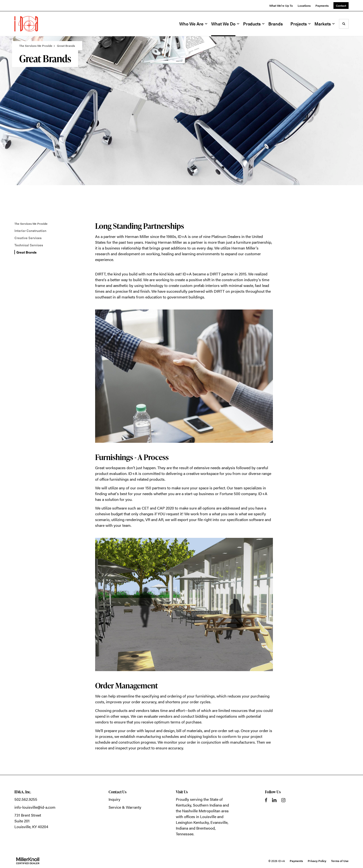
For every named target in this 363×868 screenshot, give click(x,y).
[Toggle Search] (344, 24)
